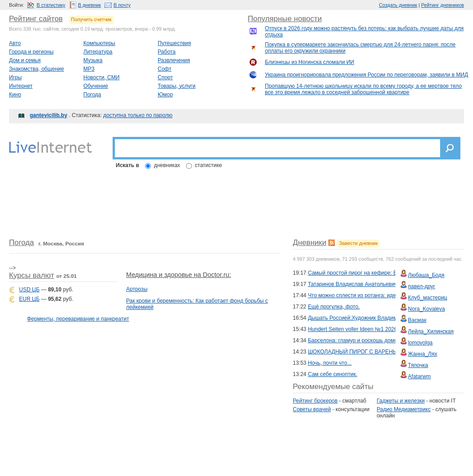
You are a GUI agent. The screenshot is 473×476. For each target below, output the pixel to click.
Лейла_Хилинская (431, 331)
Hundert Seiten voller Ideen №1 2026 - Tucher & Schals (374, 329)
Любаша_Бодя (426, 275)
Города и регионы (31, 52)
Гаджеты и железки (400, 401)
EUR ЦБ (29, 299)
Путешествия (174, 43)
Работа (167, 52)
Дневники (309, 243)
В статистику (51, 5)
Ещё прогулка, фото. (334, 307)
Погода (92, 95)
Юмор (165, 95)
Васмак (417, 320)
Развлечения (174, 60)
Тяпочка (418, 365)
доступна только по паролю (138, 115)
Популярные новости (285, 19)
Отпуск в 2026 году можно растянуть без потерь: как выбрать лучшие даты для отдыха (364, 32)
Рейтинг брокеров (315, 401)
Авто (15, 43)
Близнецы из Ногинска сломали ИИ (309, 62)
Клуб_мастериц (428, 298)
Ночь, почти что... (330, 363)
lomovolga (421, 343)
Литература (98, 52)
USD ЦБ (29, 290)
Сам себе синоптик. (332, 374)
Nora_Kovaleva (427, 309)
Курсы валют (32, 275)
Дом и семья (25, 60)
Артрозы (137, 289)
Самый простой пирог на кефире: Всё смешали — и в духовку (386, 273)
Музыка (93, 60)
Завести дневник (359, 243)
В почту (122, 5)
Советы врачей (312, 409)
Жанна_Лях (423, 354)
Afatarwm (420, 376)
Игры (15, 77)
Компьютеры (99, 43)
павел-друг (422, 286)
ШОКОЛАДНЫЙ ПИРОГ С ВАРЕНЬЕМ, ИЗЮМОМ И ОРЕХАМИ (387, 352)
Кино (15, 95)
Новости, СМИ (101, 77)
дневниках (167, 165)
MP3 (89, 69)
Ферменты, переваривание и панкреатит (78, 319)
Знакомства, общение (36, 69)
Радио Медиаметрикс (404, 409)
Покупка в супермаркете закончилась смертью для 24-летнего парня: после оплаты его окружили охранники (360, 48)
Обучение (96, 86)
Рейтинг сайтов (36, 19)
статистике (209, 165)
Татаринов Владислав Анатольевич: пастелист (366, 284)
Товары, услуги (177, 86)
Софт (164, 69)
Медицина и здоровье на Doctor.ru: (179, 275)
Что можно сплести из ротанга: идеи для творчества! (374, 295)
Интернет (21, 86)
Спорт (165, 77)
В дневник (89, 5)
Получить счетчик (91, 19)
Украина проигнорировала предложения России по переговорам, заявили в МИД (366, 75)
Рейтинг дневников (443, 5)
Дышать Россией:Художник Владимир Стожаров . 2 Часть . (382, 318)
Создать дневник (398, 5)
